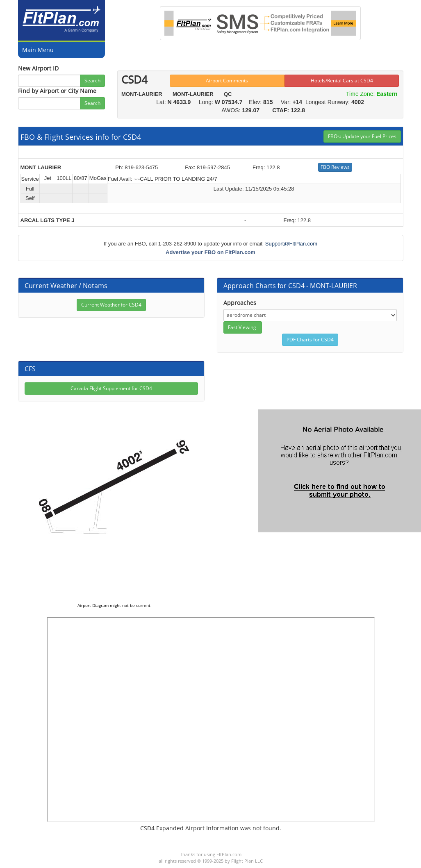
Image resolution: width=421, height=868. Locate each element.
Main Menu (38, 50)
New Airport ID (38, 68)
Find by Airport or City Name (57, 91)
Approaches (240, 303)
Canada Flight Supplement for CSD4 (111, 388)
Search (92, 81)
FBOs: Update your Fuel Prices (362, 136)
